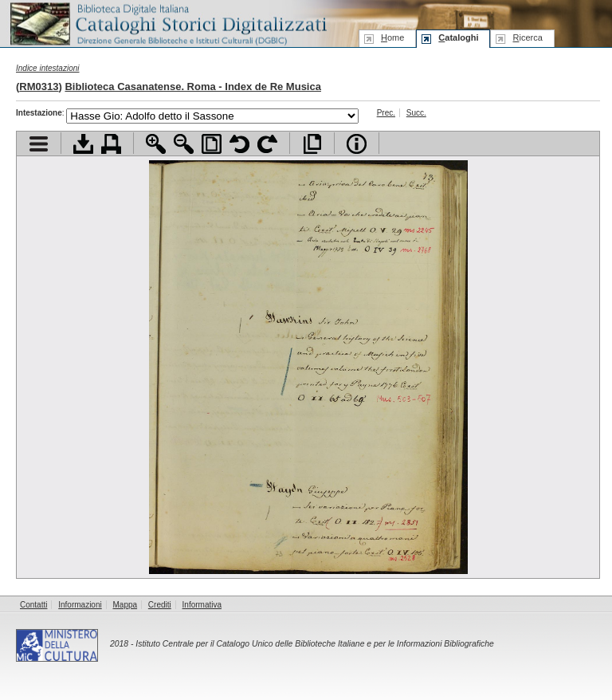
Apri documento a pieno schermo (312, 144)
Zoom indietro (184, 144)
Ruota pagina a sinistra (239, 144)
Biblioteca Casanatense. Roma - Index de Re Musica (193, 87)
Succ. (416, 113)
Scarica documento (83, 144)
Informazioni (80, 605)
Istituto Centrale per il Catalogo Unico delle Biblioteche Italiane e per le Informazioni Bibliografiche (314, 644)
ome (392, 37)
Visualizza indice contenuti (39, 144)
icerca (527, 37)
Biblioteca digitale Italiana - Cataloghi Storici (167, 23)
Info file (357, 144)
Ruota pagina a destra (267, 144)
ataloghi (458, 37)
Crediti (160, 605)
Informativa (202, 605)
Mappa (126, 605)
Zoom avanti (156, 144)
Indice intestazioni (48, 68)
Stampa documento (111, 144)
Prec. (386, 113)
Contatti (33, 605)
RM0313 (39, 87)
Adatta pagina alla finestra (212, 144)
